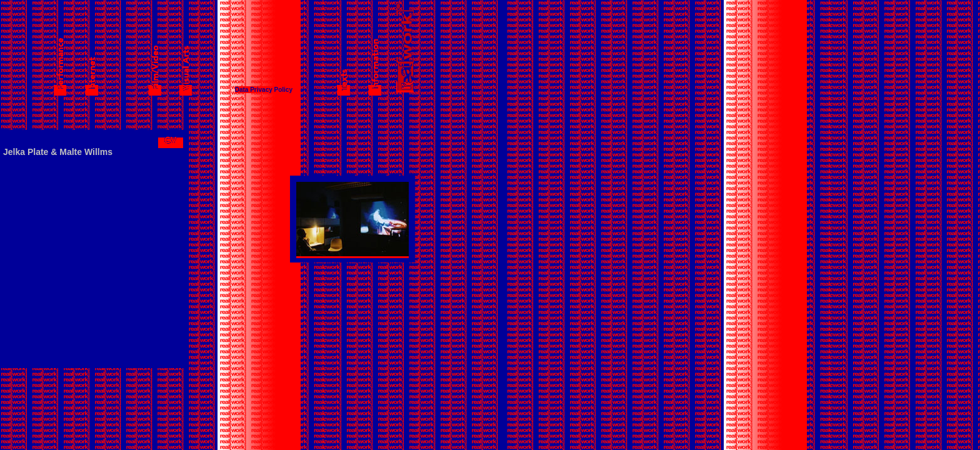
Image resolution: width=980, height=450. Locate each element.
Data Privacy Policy (264, 90)
